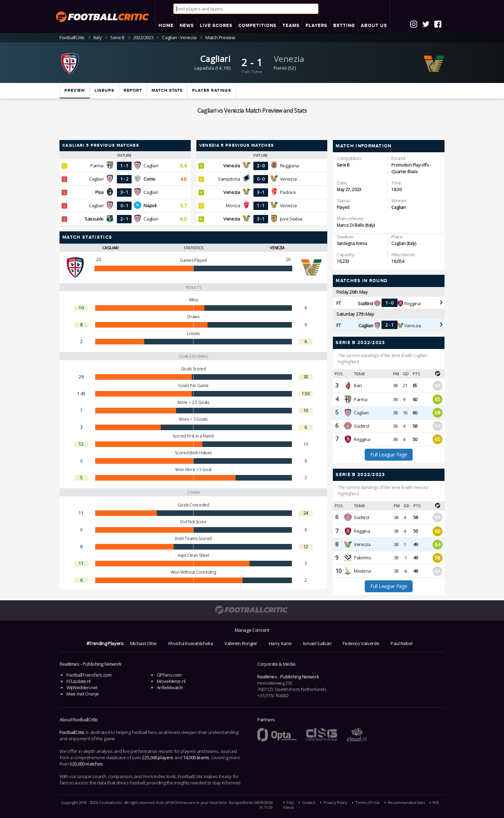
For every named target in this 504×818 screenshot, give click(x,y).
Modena (362, 571)
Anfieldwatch (170, 687)
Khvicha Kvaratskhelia (191, 643)
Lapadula (204, 68)
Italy (97, 37)
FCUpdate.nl (79, 681)
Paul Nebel (401, 643)
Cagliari (215, 59)
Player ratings (212, 90)
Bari (358, 385)
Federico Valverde (361, 643)
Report (133, 90)
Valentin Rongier (241, 643)
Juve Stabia (291, 219)
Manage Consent (252, 630)
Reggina (412, 303)
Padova (288, 192)
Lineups (104, 90)
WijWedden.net (82, 687)
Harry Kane (280, 643)
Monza (233, 205)
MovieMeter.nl (171, 681)
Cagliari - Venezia (179, 37)
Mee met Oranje (83, 694)
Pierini (280, 68)
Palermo (362, 558)
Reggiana (289, 166)
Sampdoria (229, 179)
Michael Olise (143, 643)
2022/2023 (143, 37)
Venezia (289, 59)
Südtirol (362, 426)
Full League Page (389, 455)
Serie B (117, 37)
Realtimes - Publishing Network (288, 677)
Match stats (167, 90)
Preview (75, 90)
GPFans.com (169, 675)
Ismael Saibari (317, 643)
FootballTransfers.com (89, 675)
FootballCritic (72, 732)
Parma (97, 166)
